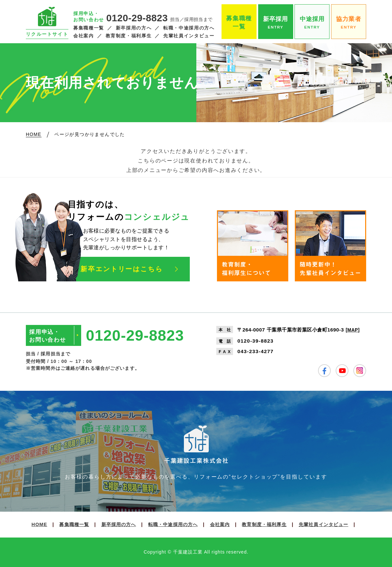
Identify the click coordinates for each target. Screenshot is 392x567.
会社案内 (84, 36)
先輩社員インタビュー (189, 36)
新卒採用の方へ (134, 28)
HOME (39, 524)
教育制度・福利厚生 (129, 36)
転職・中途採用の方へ (189, 28)
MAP (353, 330)
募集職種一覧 (89, 28)
